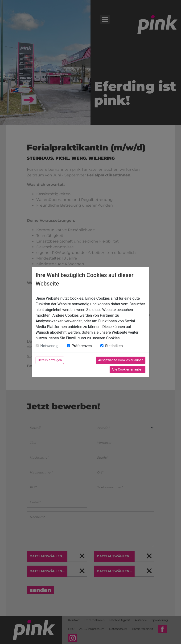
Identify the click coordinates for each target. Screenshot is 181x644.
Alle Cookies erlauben (128, 369)
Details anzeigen (50, 360)
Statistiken (114, 346)
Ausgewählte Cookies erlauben (121, 360)
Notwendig (49, 346)
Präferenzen (82, 346)
